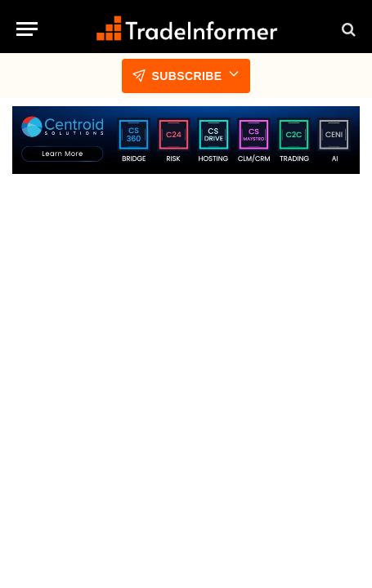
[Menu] (27, 29)
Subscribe (186, 76)
